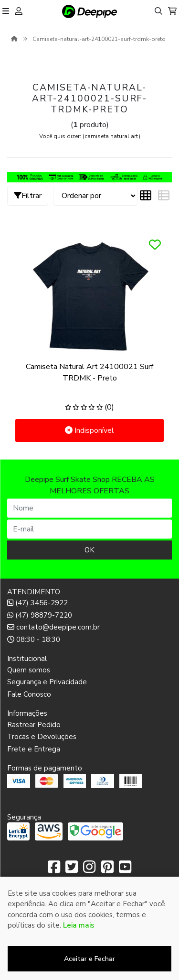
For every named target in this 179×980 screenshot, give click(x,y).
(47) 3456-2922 (37, 603)
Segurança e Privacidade (47, 682)
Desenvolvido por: (89, 972)
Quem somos (29, 670)
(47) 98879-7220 (40, 615)
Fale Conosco (29, 694)
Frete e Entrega (34, 749)
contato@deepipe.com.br (53, 627)
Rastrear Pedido (34, 725)
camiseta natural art (111, 136)
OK (89, 550)
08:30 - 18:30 (34, 640)
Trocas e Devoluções (42, 737)
